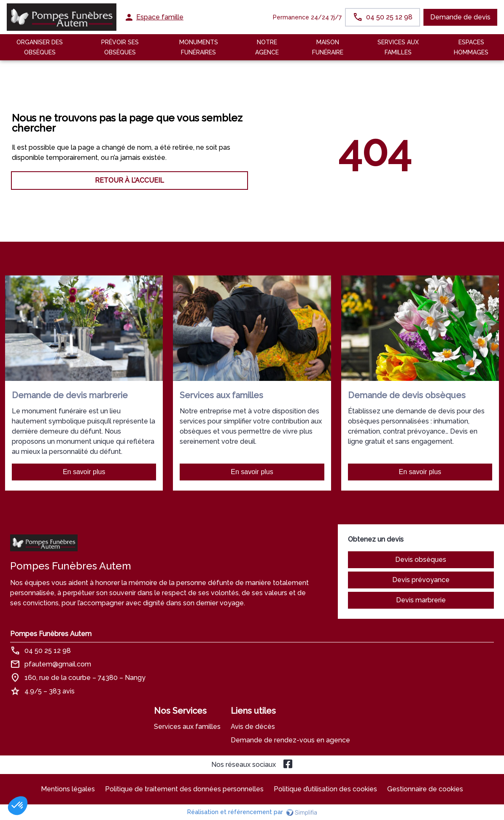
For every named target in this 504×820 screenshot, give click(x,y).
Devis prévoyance (421, 580)
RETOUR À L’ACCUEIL (129, 180)
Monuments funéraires (199, 47)
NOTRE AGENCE (267, 47)
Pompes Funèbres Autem (51, 634)
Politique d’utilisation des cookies (325, 789)
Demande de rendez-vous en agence (290, 740)
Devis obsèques (421, 560)
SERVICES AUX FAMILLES (398, 47)
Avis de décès (253, 727)
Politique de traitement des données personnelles (184, 789)
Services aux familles (187, 727)
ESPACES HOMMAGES (471, 47)
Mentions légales (68, 789)
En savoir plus (84, 472)
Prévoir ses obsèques (120, 47)
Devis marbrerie (421, 600)
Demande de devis (460, 17)
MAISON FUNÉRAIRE (328, 47)
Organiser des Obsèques (40, 47)
